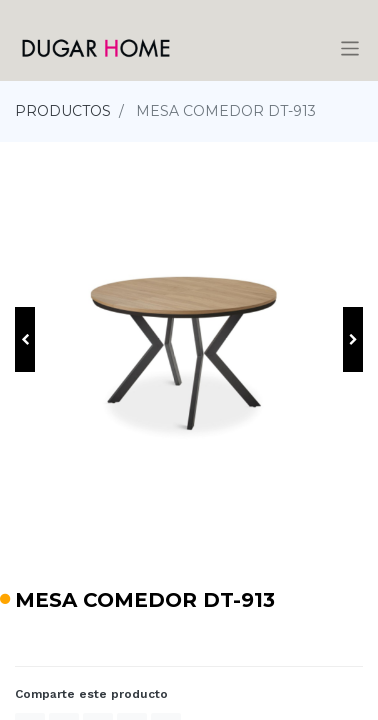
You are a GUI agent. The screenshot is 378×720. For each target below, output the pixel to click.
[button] (25, 339)
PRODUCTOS (63, 111)
